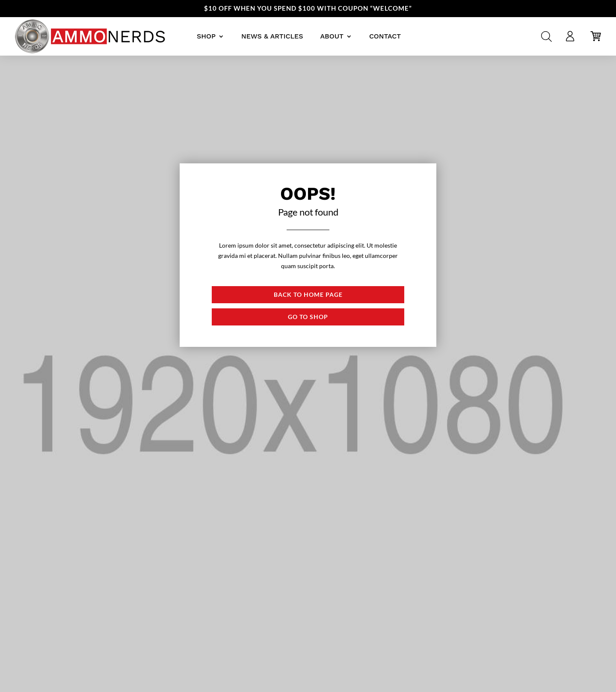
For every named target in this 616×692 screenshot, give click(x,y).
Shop (206, 36)
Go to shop (308, 317)
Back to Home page (308, 294)
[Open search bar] (546, 36)
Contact (385, 36)
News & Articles (272, 36)
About (332, 36)
